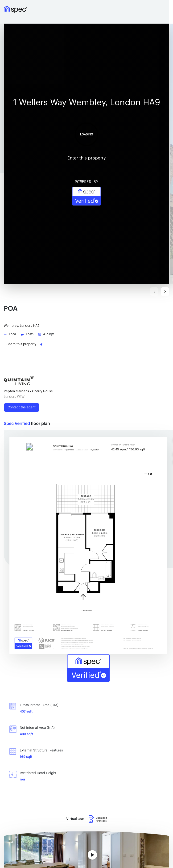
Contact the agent (22, 407)
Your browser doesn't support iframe (86, 154)
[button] (87, 154)
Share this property (25, 344)
